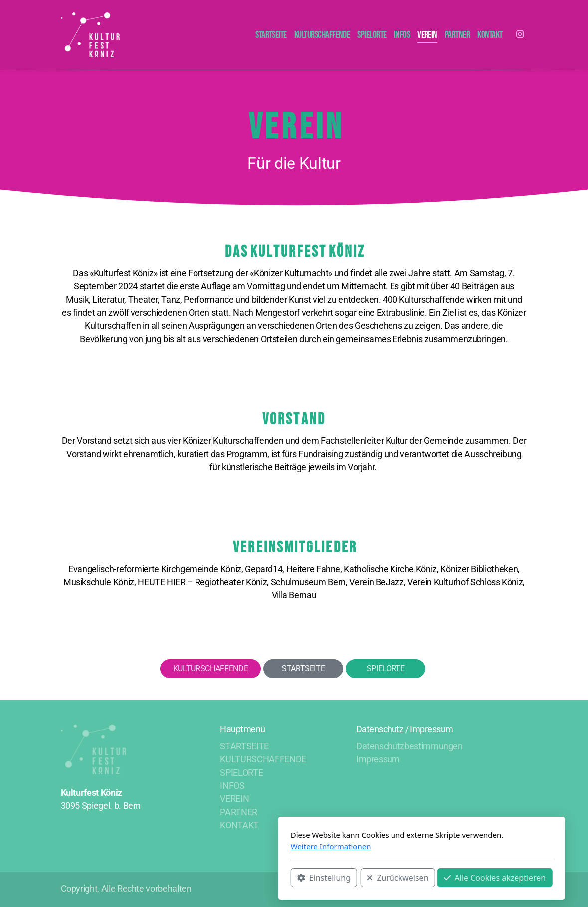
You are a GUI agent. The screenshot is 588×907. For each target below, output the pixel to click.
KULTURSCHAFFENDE (210, 668)
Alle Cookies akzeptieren (367, 878)
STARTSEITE (303, 668)
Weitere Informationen (203, 846)
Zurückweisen (270, 878)
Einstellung (196, 878)
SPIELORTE (386, 668)
